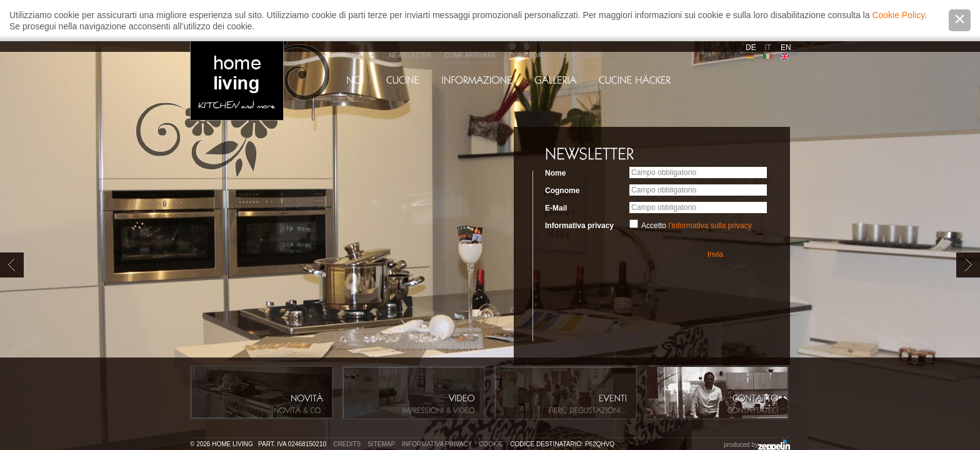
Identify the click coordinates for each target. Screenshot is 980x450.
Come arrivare (470, 55)
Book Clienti (581, 55)
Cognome (562, 191)
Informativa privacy (579, 226)
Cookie (491, 444)
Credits (347, 444)
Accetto (697, 226)
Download (528, 55)
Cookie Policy (898, 15)
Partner (361, 55)
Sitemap (381, 444)
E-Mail (556, 208)
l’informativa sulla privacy (710, 226)
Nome (555, 173)
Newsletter (410, 55)
